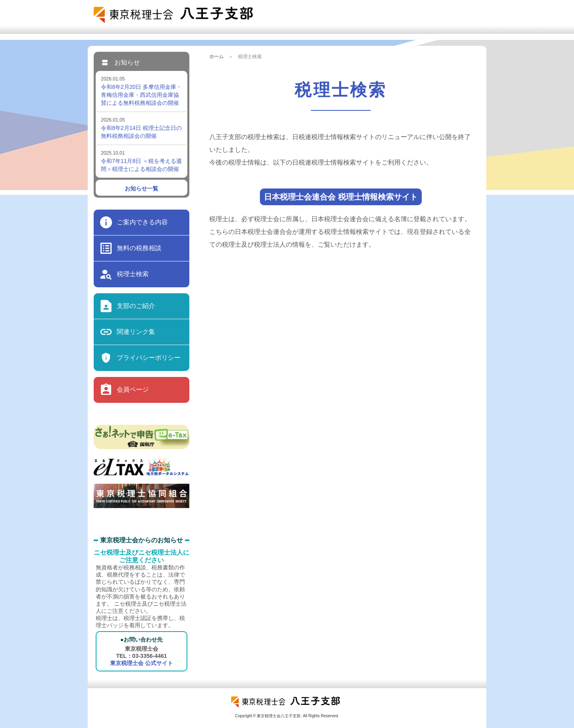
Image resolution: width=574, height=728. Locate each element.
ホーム (216, 57)
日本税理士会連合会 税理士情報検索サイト (341, 197)
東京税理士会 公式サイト (142, 663)
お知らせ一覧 (142, 188)
